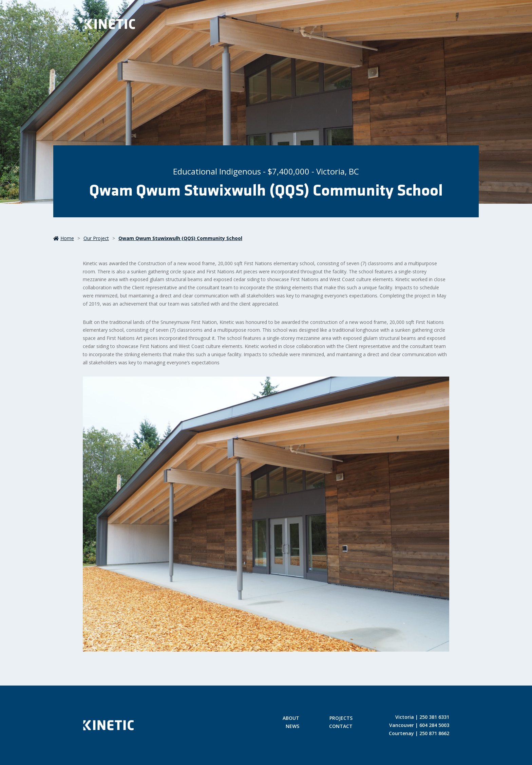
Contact (341, 727)
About (291, 718)
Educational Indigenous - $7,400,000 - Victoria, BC (266, 171)
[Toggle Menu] (438, 25)
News (292, 727)
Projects (341, 718)
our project (96, 238)
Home (64, 238)
